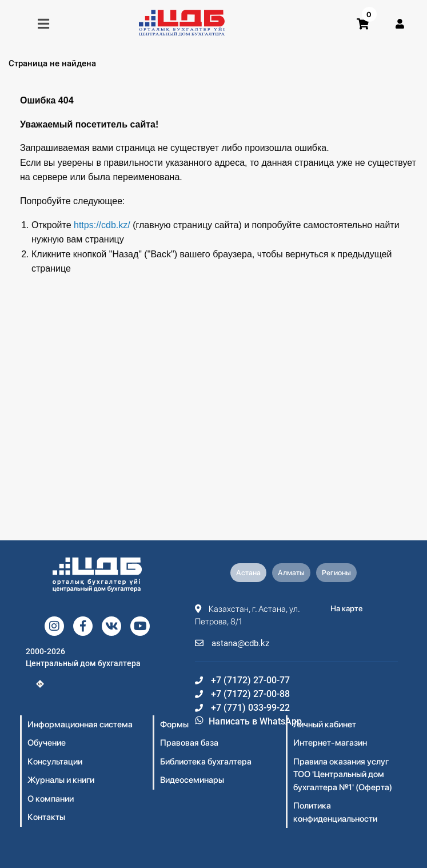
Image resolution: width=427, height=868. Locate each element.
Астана (248, 573)
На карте (347, 608)
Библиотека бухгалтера (206, 762)
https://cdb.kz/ (102, 225)
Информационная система (80, 724)
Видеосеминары (192, 780)
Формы (174, 724)
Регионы (336, 573)
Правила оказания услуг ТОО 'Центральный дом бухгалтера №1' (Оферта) (343, 775)
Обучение (47, 743)
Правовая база (189, 743)
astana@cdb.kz (232, 643)
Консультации (55, 762)
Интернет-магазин (330, 743)
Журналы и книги (61, 780)
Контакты (46, 817)
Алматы (291, 573)
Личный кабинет (325, 724)
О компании (51, 799)
